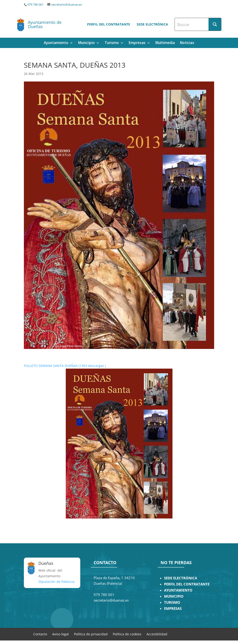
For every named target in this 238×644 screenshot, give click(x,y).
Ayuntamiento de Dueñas (45, 24)
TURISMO (172, 602)
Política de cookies (127, 634)
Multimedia (165, 43)
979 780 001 (35, 5)
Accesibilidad (157, 634)
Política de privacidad (91, 634)
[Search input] (192, 24)
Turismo (112, 43)
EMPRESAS (173, 609)
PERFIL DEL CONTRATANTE (187, 584)
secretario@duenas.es (67, 5)
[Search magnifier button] (215, 24)
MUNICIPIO (174, 596)
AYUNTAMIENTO (178, 590)
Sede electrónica (152, 24)
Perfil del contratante (109, 24)
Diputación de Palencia (56, 582)
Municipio (86, 43)
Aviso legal (60, 634)
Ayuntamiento (56, 43)
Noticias (187, 43)
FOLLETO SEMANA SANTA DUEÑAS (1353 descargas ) (65, 366)
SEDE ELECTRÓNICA (181, 578)
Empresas (137, 43)
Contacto (40, 634)
